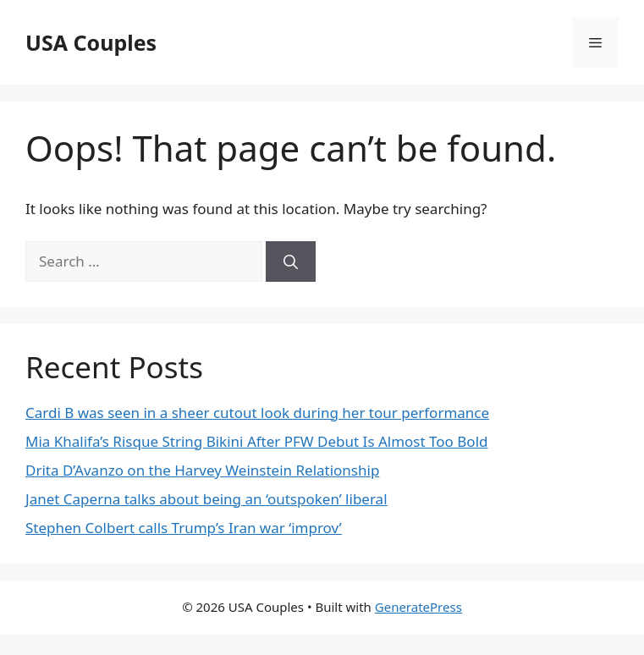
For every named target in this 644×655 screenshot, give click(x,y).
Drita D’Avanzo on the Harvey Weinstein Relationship (202, 470)
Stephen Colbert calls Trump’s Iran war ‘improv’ (184, 528)
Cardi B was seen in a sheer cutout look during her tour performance (257, 413)
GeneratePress (418, 607)
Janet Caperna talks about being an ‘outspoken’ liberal (206, 499)
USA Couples (91, 42)
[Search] (291, 261)
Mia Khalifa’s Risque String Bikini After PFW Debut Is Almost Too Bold (257, 441)
